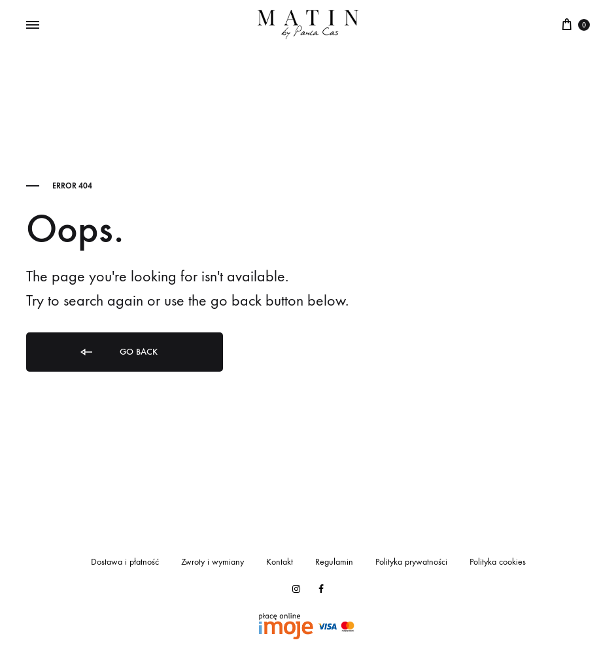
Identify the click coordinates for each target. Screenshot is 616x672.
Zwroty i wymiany (213, 562)
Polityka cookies (498, 562)
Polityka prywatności (411, 562)
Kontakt (280, 562)
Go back (118, 352)
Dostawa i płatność (125, 562)
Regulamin (334, 562)
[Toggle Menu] (33, 26)
